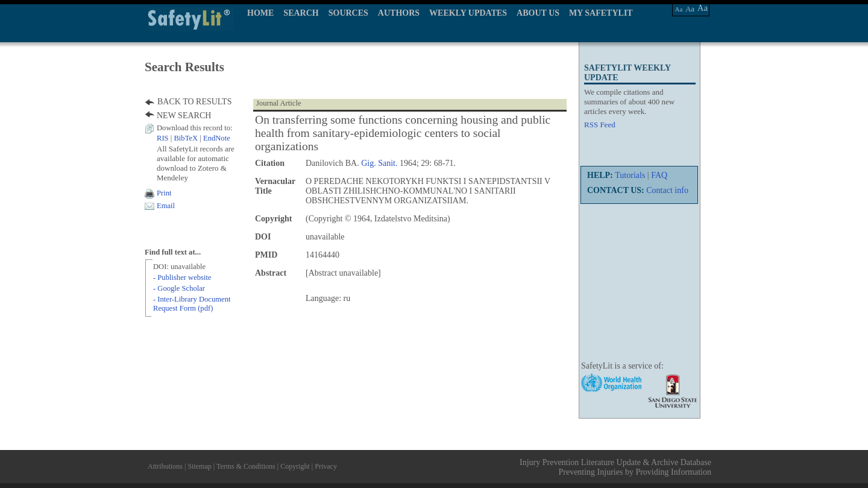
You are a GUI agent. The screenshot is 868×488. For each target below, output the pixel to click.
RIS (163, 138)
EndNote (217, 138)
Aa (679, 9)
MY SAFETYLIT (601, 13)
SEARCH (301, 13)
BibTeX (186, 138)
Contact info (667, 190)
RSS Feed (600, 125)
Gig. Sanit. (379, 163)
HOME (260, 13)
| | (193, 138)
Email (166, 206)
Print (164, 193)
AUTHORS (399, 13)
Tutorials (630, 175)
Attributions (165, 466)
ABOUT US (538, 13)
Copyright (295, 466)
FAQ (659, 175)
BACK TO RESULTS (194, 102)
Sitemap (199, 466)
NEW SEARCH (184, 116)
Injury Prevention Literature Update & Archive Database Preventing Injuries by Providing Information (615, 467)
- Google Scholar (179, 288)
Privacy (326, 466)
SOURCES (348, 13)
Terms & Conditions (246, 466)
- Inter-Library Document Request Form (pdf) (192, 304)
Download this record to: (195, 128)
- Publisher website (182, 277)
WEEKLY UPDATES (468, 13)
